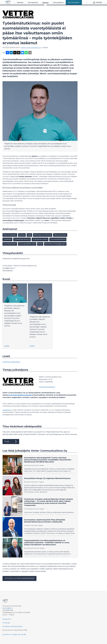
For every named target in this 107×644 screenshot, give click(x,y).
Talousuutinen (60, 235)
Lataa (7, 346)
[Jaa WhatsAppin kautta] (26, 53)
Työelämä (7, 239)
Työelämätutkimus (22, 239)
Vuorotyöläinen (10, 244)
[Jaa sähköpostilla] (30, 53)
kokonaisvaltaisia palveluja (20, 395)
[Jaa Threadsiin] (19, 53)
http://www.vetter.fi (47, 387)
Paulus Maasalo (10, 235)
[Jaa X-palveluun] (15, 53)
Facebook (6, 619)
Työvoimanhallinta (58, 239)
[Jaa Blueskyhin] (22, 53)
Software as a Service (43, 235)
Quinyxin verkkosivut (11, 362)
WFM (40, 244)
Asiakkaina (7, 410)
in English (14, 634)
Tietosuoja (6, 623)
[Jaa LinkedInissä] (11, 53)
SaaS (29, 235)
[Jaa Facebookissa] (7, 53)
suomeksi (6, 634)
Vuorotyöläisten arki (27, 244)
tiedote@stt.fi (8, 608)
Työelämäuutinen (40, 239)
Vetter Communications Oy (31, 48)
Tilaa (11, 442)
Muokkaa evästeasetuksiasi (12, 626)
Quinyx (22, 235)
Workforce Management (55, 244)
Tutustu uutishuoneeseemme (19, 578)
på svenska (22, 634)
